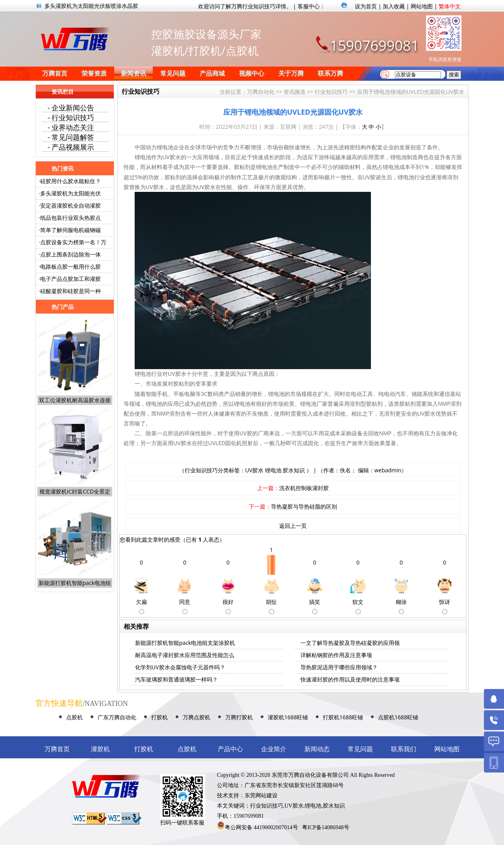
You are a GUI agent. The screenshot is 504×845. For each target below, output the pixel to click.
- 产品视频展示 (71, 147)
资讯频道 (295, 92)
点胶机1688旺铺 (398, 717)
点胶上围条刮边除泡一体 (70, 254)
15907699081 (374, 45)
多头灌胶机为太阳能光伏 (70, 193)
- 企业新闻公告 (71, 108)
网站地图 (422, 6)
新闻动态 (317, 749)
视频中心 (252, 73)
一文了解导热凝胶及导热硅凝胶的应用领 (350, 643)
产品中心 (230, 749)
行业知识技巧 (331, 92)
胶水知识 (294, 470)
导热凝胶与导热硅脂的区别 (304, 506)
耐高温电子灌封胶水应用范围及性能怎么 (185, 655)
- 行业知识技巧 (71, 117)
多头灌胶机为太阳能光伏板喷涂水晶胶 (91, 6)
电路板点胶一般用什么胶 (70, 266)
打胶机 (159, 717)
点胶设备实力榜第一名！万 (73, 242)
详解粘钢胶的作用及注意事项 (336, 655)
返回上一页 (293, 526)
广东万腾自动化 (117, 717)
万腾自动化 (261, 92)
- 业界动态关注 (71, 127)
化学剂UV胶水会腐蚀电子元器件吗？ (180, 667)
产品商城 (212, 73)
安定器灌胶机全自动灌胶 (70, 205)
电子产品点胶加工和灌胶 (70, 279)
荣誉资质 (94, 73)
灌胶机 (100, 749)
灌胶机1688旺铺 (288, 717)
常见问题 (173, 73)
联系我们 (404, 749)
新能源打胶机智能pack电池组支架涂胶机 (185, 643)
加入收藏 (394, 6)
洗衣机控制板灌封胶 (304, 488)
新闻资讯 (133, 73)
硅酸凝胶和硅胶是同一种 (70, 291)
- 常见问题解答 (71, 137)
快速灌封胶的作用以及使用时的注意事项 (350, 679)
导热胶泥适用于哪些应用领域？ (339, 667)
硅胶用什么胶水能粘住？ (70, 181)
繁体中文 (450, 6)
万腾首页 (55, 73)
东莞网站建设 (261, 796)
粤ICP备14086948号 (326, 827)
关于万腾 (291, 73)
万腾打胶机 (239, 717)
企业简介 (274, 749)
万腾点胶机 (196, 717)
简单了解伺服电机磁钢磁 (70, 230)
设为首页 (366, 6)
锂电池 (273, 470)
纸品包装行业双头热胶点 (70, 218)
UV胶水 (255, 470)
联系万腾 (330, 73)
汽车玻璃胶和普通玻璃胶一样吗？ (176, 679)
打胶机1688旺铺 (343, 717)
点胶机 (74, 717)
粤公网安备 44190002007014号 (261, 827)
